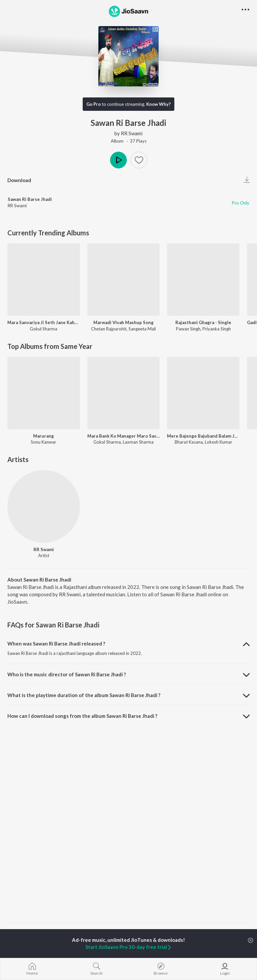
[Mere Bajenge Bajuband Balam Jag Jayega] (203, 393)
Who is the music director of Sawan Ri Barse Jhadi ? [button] (67, 674)
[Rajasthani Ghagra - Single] (203, 280)
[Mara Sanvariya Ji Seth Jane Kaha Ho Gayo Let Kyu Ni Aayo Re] (44, 280)
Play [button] (118, 160)
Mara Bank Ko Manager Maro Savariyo (124, 436)
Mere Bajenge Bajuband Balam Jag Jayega (203, 436)
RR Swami (132, 133)
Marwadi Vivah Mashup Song (123, 322)
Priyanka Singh (217, 329)
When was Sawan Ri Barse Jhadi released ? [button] (56, 644)
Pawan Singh (188, 329)
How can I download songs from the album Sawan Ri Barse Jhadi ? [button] (82, 716)
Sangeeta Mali (142, 329)
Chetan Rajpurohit (109, 329)
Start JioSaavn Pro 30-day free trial (129, 947)
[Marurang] (44, 393)
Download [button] (19, 180)
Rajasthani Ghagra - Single (203, 322)
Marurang (44, 436)
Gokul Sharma (44, 329)
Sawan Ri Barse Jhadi (30, 199)
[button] (139, 160)
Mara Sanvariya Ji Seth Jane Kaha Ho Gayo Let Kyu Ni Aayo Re (44, 322)
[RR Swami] (44, 506)
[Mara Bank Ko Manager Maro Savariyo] (124, 393)
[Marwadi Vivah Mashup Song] (124, 280)
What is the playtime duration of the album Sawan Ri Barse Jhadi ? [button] (84, 695)
